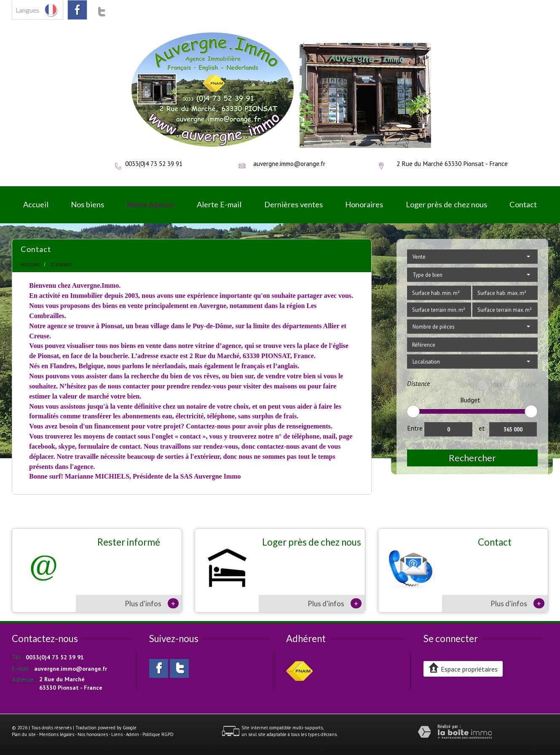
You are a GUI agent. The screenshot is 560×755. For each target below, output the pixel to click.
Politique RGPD (158, 734)
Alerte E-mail (219, 204)
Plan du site (24, 734)
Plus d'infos (152, 603)
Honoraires (364, 204)
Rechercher (472, 458)
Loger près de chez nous (446, 204)
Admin (133, 734)
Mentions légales (57, 734)
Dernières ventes (293, 204)
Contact (523, 204)
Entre (415, 428)
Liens (117, 734)
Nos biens (87, 204)
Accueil (36, 204)
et (482, 428)
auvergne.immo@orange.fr (289, 163)
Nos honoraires (93, 734)
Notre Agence (151, 204)
